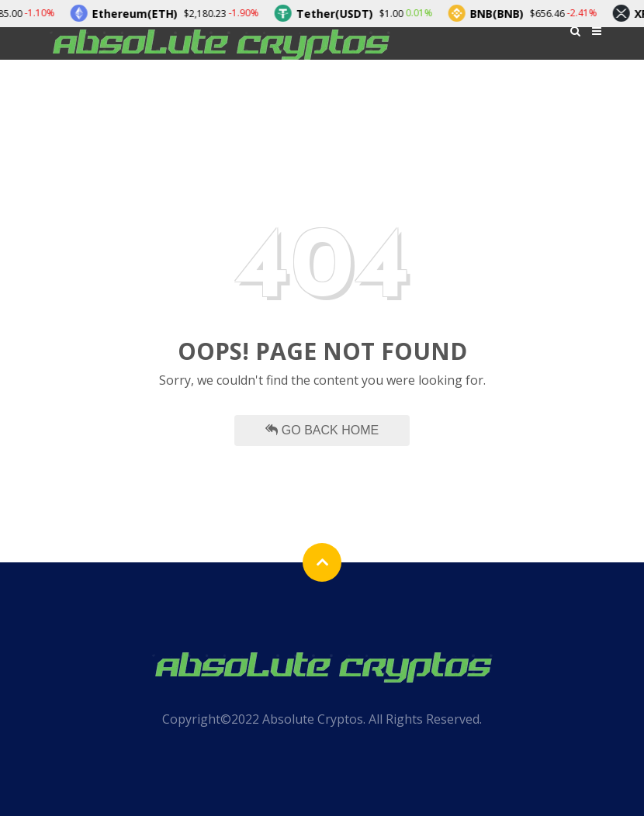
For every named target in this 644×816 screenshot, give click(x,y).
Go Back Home (322, 430)
